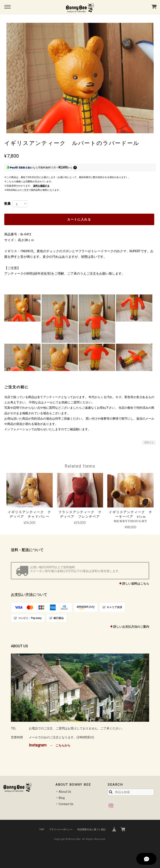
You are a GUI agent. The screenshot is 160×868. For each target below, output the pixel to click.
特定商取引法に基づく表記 (92, 830)
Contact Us (66, 804)
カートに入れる (79, 219)
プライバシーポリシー (61, 830)
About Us (65, 792)
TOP (42, 830)
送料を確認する (41, 186)
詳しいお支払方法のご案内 (131, 627)
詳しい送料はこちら (136, 584)
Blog (62, 798)
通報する (149, 443)
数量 (7, 204)
